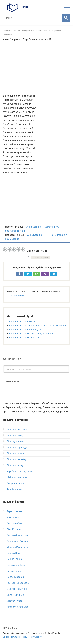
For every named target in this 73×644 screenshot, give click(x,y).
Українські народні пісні (20, 471)
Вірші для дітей (15, 441)
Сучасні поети (17, 296)
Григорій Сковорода (18, 583)
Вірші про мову (15, 465)
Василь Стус (13, 553)
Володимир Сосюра (18, 541)
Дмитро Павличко (17, 589)
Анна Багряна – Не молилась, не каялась (32, 334)
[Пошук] (32, 18)
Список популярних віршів (16, 637)
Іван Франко (13, 517)
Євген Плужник (15, 595)
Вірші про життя (16, 453)
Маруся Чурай (15, 601)
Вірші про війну (15, 435)
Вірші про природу (17, 448)
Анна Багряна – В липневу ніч (26, 330)
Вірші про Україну (16, 459)
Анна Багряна (41, 257)
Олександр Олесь (16, 565)
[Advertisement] (36, 69)
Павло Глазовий (16, 577)
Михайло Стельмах (17, 607)
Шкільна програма (17, 477)
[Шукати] (66, 18)
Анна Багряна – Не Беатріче (25, 338)
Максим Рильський (17, 547)
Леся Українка (15, 523)
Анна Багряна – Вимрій (22, 322)
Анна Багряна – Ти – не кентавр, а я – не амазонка (37, 326)
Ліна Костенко (15, 529)
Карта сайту (36, 637)
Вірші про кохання (17, 430)
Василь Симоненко (17, 535)
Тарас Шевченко (16, 511)
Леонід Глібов (14, 559)
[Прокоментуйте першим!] (36, 369)
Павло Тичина (14, 571)
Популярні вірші (16, 483)
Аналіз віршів (14, 489)
